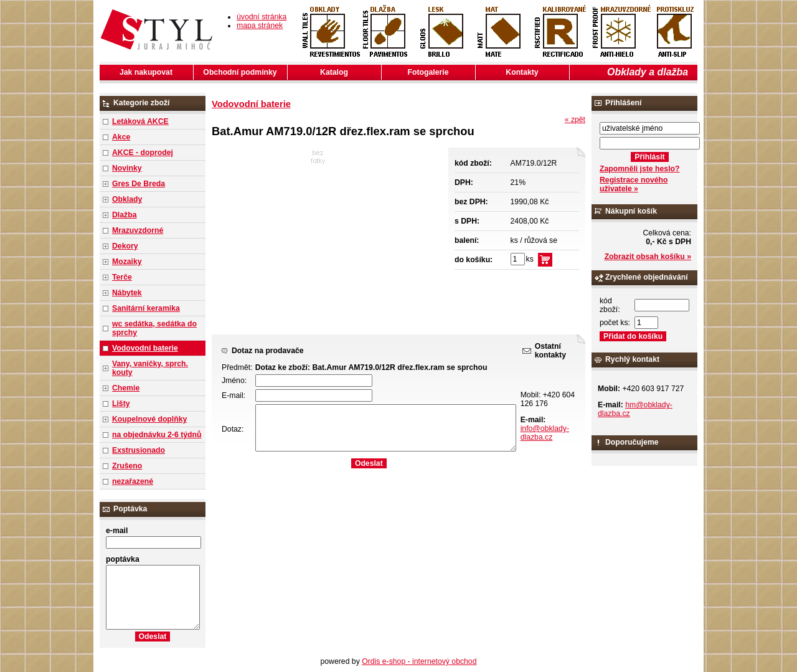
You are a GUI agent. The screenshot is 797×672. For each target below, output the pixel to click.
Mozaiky (127, 262)
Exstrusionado (139, 450)
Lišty (121, 404)
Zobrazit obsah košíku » (648, 257)
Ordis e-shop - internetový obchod (419, 661)
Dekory (125, 246)
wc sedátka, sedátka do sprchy (154, 328)
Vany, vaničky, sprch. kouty (150, 368)
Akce (121, 137)
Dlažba (124, 215)
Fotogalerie (428, 72)
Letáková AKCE (140, 121)
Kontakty (522, 72)
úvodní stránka (262, 17)
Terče (122, 277)
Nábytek (127, 293)
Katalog (334, 72)
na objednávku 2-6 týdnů (157, 435)
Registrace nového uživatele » (634, 184)
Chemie (126, 388)
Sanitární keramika (146, 308)
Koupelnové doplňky (149, 419)
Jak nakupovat (146, 72)
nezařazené (133, 481)
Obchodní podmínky (240, 72)
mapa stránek (260, 26)
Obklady (127, 199)
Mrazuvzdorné (138, 230)
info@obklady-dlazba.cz (545, 433)
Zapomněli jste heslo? (640, 169)
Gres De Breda (139, 184)
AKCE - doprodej (143, 153)
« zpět (575, 120)
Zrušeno (127, 466)
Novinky (127, 168)
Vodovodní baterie (145, 348)
